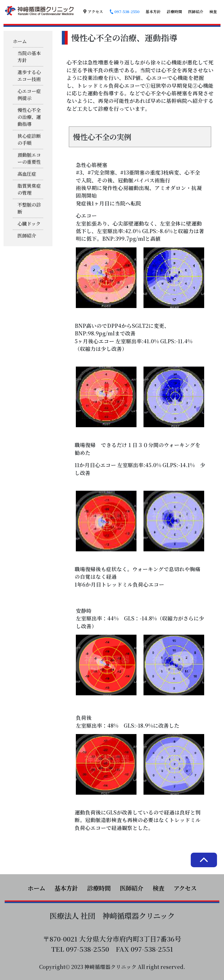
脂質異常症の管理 (29, 189)
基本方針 (153, 12)
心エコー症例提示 (29, 95)
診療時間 (174, 12)
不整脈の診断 (29, 208)
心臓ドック (29, 224)
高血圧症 (27, 174)
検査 (213, 12)
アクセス (93, 12)
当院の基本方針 (29, 57)
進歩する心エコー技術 (29, 76)
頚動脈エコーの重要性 (29, 158)
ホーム (20, 41)
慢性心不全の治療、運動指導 (29, 117)
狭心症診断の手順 (29, 139)
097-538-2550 (124, 12)
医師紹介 (196, 12)
